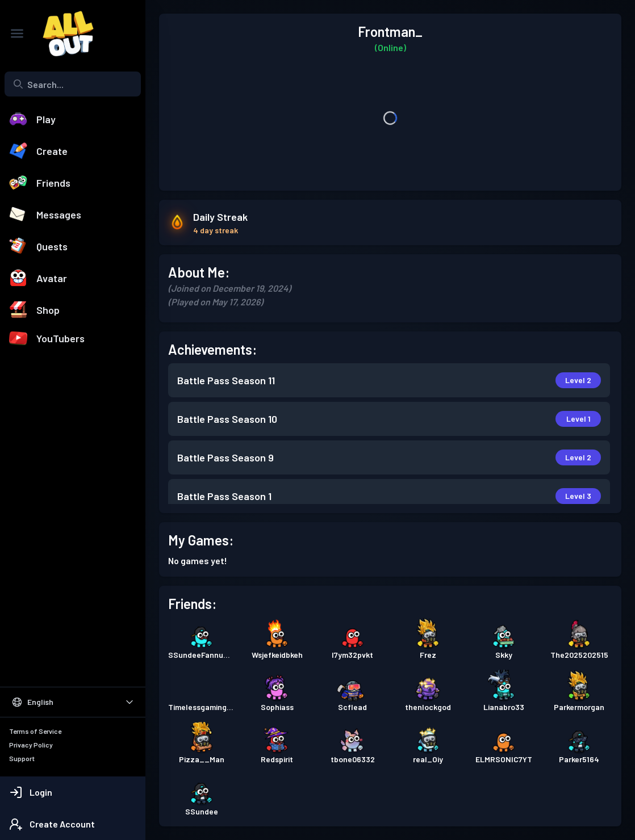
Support (22, 758)
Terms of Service (35, 731)
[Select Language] (73, 702)
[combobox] (73, 84)
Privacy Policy (31, 745)
